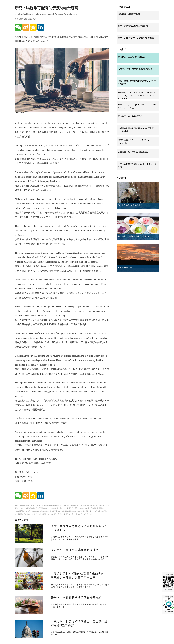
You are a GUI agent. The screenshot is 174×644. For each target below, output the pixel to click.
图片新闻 (121, 178)
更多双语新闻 (22, 520)
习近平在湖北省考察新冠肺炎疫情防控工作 (137, 69)
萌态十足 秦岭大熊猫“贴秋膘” (130, 205)
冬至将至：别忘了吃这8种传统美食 (134, 152)
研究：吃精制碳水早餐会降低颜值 (133, 26)
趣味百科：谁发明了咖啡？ (130, 14)
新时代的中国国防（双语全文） (132, 57)
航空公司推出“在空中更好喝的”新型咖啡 (136, 38)
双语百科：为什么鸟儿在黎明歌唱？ (75, 550)
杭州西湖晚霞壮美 (125, 268)
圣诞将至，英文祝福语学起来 (131, 116)
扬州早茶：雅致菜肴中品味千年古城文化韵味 (136, 236)
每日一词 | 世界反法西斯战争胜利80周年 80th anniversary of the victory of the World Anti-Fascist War (138, 96)
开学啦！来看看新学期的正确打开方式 (76, 598)
